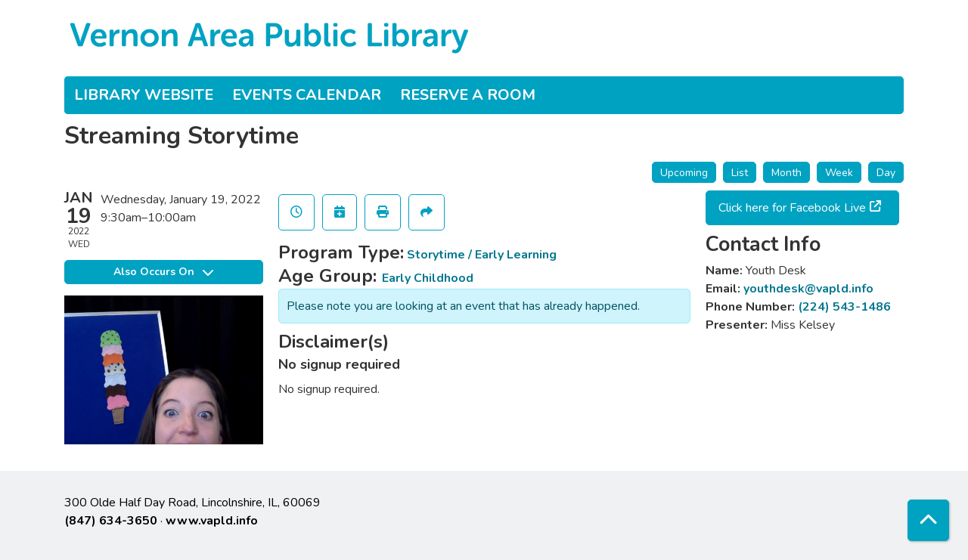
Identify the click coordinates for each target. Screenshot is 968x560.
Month (786, 173)
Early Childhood (428, 278)
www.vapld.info (212, 521)
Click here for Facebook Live (792, 208)
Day (886, 173)
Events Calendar (307, 95)
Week (839, 173)
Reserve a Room (468, 95)
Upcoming (684, 173)
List (740, 173)
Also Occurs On (163, 272)
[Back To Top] (928, 520)
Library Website (144, 95)
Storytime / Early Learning (482, 255)
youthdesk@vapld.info (808, 289)
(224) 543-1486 (844, 307)
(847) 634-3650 (111, 521)
